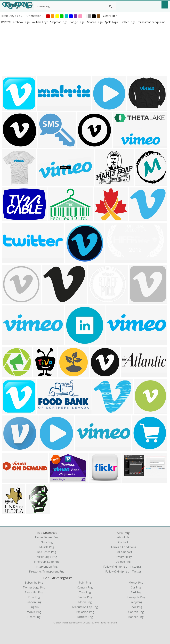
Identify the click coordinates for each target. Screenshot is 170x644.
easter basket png (47, 537)
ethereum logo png (47, 562)
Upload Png (123, 562)
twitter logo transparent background (143, 22)
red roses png (47, 552)
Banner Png (136, 617)
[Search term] (75, 6)
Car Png (136, 587)
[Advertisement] (85, 50)
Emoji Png (136, 602)
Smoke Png (85, 597)
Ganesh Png (136, 612)
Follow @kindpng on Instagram (123, 567)
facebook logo (21, 22)
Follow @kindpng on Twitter (123, 572)
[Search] (110, 6)
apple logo (112, 22)
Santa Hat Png (34, 592)
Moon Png (85, 602)
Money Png (136, 583)
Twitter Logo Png (34, 587)
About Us (123, 537)
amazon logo (95, 22)
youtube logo (40, 22)
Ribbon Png (34, 602)
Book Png (136, 607)
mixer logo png (47, 557)
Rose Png (34, 597)
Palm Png (85, 583)
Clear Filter (110, 16)
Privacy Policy (123, 557)
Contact (123, 542)
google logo (77, 22)
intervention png (47, 567)
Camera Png (85, 587)
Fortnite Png (85, 617)
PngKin (34, 607)
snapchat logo (59, 22)
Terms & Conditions (123, 547)
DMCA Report (123, 552)
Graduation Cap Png (85, 607)
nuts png (47, 542)
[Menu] (165, 5)
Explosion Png (85, 612)
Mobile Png (34, 612)
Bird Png (136, 592)
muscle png (47, 547)
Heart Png (34, 617)
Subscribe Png (34, 583)
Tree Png (85, 592)
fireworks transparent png (47, 572)
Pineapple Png (136, 597)
